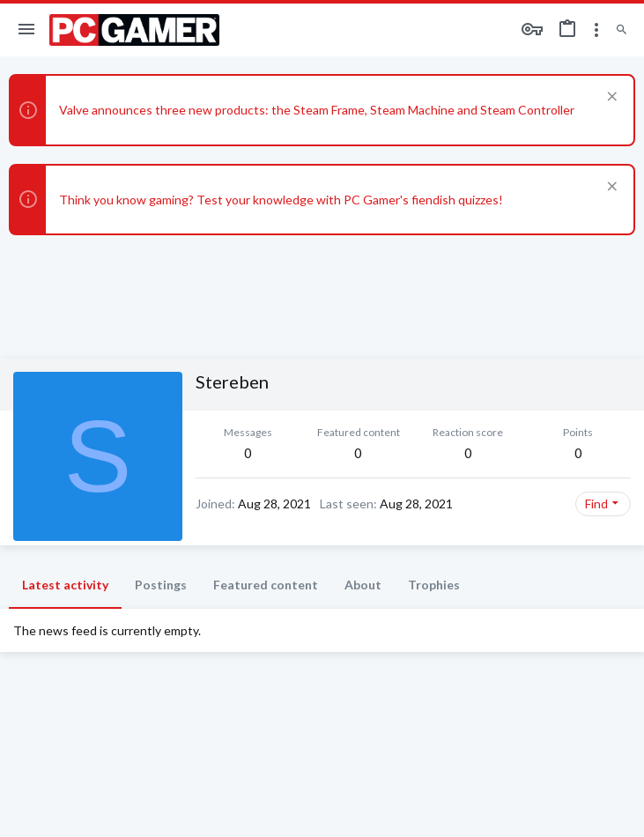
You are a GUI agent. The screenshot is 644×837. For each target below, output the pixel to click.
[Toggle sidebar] (596, 30)
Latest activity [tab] (65, 585)
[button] (27, 30)
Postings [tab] (161, 585)
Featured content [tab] (266, 585)
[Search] (622, 30)
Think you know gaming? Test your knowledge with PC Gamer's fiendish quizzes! (281, 200)
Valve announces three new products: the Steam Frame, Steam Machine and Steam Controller (317, 110)
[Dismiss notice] (610, 98)
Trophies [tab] (434, 585)
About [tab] (363, 585)
